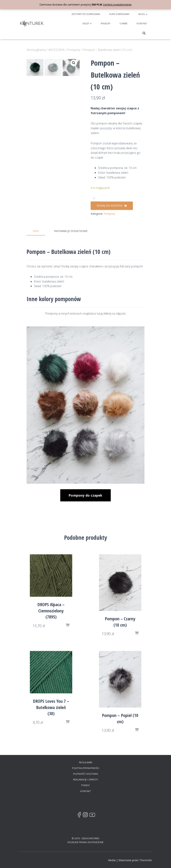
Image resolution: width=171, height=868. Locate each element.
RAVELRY (106, 23)
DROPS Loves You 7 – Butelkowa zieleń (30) (51, 707)
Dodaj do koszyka (110, 206)
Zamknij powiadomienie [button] (117, 5)
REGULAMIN (86, 762)
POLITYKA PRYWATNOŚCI (86, 768)
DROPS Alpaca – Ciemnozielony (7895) (51, 610)
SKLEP (87, 23)
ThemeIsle (146, 860)
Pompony (74, 50)
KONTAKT (142, 23)
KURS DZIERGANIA (119, 14)
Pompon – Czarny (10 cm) (120, 621)
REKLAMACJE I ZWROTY (86, 779)
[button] (74, 63)
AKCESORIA (56, 50)
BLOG (143, 14)
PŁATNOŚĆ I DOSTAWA (86, 773)
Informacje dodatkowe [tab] (71, 231)
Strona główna (36, 50)
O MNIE (124, 23)
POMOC (86, 785)
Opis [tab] (36, 231)
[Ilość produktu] (95, 199)
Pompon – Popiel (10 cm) (120, 718)
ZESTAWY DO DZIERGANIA (86, 14)
